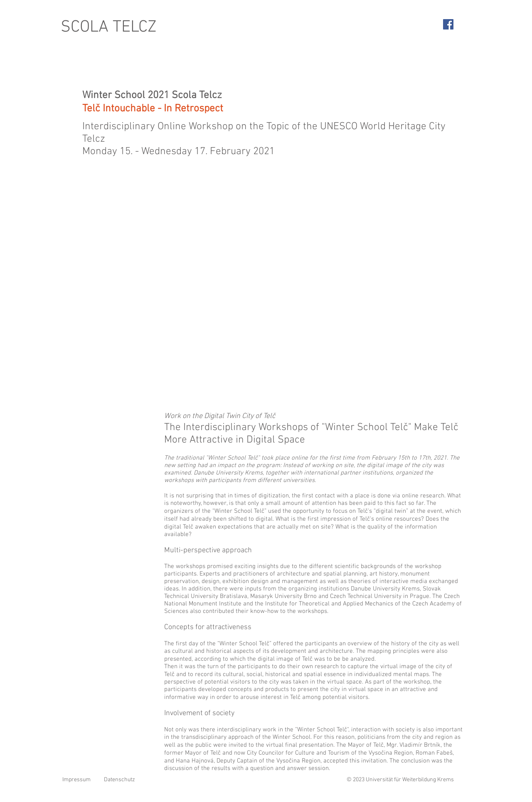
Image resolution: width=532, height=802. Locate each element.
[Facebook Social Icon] (448, 24)
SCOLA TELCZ (109, 27)
